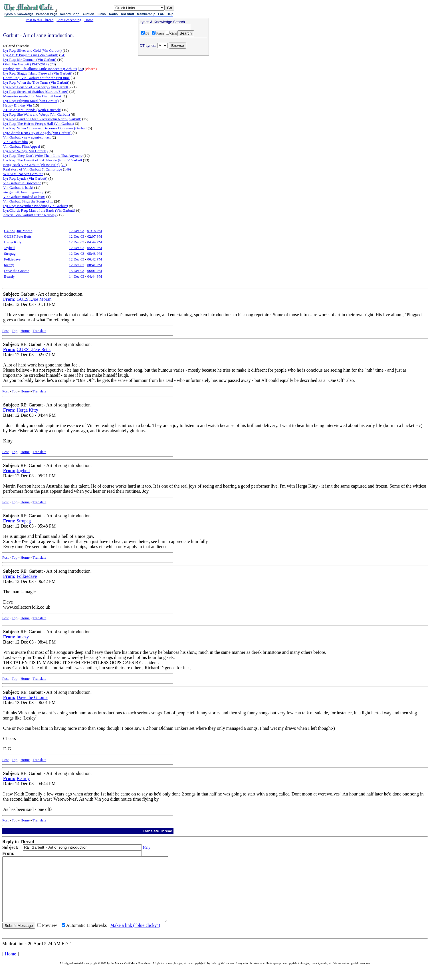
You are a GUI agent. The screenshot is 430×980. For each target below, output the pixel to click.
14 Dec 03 (76, 276)
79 (64, 165)
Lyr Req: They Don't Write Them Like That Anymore (43, 156)
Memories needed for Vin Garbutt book (32, 96)
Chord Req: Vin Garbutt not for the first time (36, 78)
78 (53, 64)
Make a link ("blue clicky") (135, 938)
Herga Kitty (13, 242)
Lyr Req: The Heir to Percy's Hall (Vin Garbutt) (39, 124)
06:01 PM (95, 271)
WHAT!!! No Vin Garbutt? (23, 174)
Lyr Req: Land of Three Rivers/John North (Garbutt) (42, 119)
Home (89, 20)
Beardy (9, 276)
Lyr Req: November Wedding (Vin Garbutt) (36, 206)
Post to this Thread (40, 20)
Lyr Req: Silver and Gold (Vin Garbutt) (32, 50)
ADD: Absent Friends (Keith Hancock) (32, 110)
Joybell (9, 248)
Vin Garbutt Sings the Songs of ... (28, 201)
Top (15, 331)
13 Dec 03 (76, 271)
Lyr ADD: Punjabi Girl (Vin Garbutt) (31, 55)
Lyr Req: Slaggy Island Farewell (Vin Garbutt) (38, 73)
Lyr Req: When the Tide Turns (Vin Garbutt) (36, 82)
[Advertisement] (173, 95)
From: (9, 299)
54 (62, 55)
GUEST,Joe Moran (18, 231)
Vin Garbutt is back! (18, 188)
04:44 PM (95, 242)
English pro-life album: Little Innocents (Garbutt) (40, 69)
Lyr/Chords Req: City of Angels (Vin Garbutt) (37, 133)
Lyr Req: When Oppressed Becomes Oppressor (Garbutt (45, 128)
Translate (39, 331)
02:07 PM (95, 236)
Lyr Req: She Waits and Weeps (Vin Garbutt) (37, 114)
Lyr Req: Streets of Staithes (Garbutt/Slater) (36, 92)
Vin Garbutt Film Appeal (22, 146)
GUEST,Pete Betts (18, 236)
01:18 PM (95, 231)
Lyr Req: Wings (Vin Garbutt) (25, 151)
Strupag (10, 253)
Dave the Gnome (17, 271)
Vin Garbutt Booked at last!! (24, 197)
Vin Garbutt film (16, 142)
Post (5, 331)
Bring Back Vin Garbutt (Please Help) (31, 165)
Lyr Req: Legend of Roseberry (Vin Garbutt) (36, 87)
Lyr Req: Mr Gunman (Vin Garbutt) (30, 60)
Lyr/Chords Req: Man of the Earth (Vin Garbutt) (39, 210)
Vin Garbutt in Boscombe (22, 183)
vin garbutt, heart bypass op (24, 192)
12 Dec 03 (76, 231)
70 (81, 69)
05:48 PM (95, 253)
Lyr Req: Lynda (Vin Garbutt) (25, 178)
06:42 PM (95, 259)
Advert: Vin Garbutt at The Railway (30, 215)
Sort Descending (69, 20)
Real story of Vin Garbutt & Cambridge (33, 169)
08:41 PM (95, 265)
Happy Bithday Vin (18, 105)
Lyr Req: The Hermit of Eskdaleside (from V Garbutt (43, 160)
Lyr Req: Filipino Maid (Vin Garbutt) (31, 101)
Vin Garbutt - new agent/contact (27, 137)
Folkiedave (12, 259)
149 (67, 169)
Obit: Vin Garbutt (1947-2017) (26, 64)
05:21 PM (95, 248)
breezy (9, 265)
